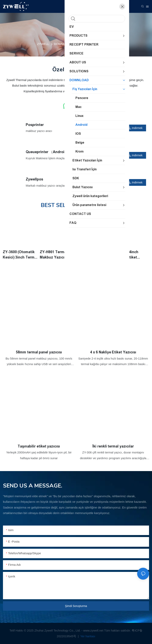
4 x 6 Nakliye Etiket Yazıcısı (113, 352)
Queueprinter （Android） (48, 152)
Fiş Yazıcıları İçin (88, 44)
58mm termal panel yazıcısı (39, 352)
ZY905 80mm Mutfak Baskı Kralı (93, 254)
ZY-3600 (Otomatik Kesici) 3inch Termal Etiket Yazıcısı (20, 255)
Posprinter (35, 125)
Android (109, 44)
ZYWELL (43, 44)
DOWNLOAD (63, 44)
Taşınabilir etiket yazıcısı (39, 446)
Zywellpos (34, 179)
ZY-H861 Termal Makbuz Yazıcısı (54, 254)
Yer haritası (87, 636)
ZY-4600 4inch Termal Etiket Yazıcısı (127, 255)
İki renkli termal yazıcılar (113, 446)
